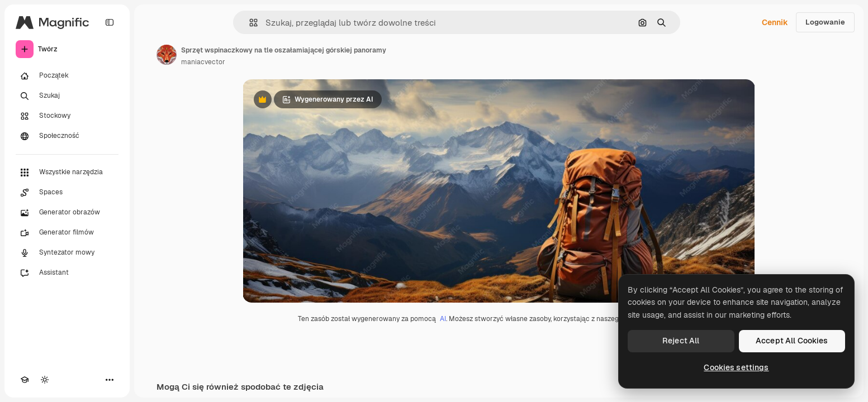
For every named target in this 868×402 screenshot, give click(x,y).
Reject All (681, 341)
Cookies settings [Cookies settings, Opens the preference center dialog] (736, 367)
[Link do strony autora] (167, 55)
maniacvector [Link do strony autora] (203, 62)
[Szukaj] (67, 96)
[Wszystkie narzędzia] (67, 173)
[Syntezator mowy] (67, 253)
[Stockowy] (67, 116)
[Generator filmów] (67, 233)
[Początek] (67, 76)
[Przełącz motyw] (45, 380)
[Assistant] (67, 273)
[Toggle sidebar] (110, 22)
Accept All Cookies (792, 341)
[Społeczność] (67, 136)
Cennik (775, 22)
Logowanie (825, 22)
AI (443, 319)
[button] (249, 23)
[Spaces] (67, 193)
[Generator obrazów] (67, 213)
